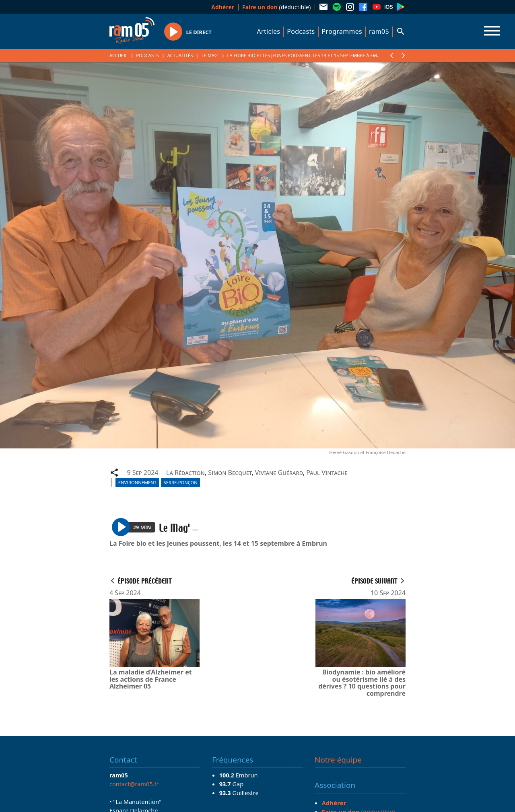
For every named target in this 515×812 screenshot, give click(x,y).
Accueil (118, 55)
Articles (269, 31)
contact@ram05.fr (134, 784)
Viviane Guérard (279, 473)
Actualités (180, 55)
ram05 (379, 31)
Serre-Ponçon (181, 482)
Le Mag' (210, 55)
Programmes (342, 31)
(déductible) (277, 7)
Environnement (137, 482)
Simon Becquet (230, 473)
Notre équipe (338, 760)
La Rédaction (185, 473)
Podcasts (301, 31)
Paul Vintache (327, 473)
